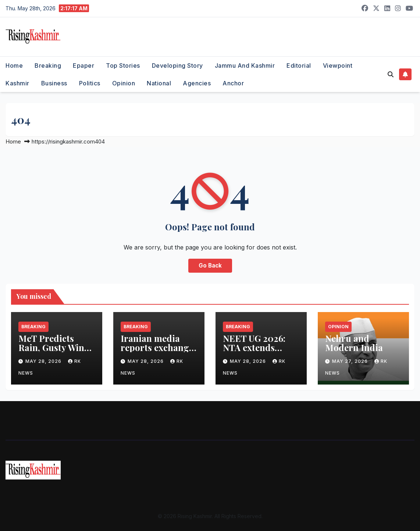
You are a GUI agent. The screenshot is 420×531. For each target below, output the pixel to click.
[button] (391, 74)
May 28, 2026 (44, 361)
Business (54, 83)
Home (14, 66)
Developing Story (177, 66)
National (159, 83)
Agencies (197, 83)
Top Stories (123, 66)
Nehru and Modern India (354, 343)
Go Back (210, 265)
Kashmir (17, 83)
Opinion (124, 83)
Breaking (48, 66)
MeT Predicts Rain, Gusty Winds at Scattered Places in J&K (56, 352)
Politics (90, 83)
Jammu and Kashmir (245, 66)
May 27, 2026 (351, 361)
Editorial (299, 66)
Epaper (83, 66)
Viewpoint (338, 66)
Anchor (233, 83)
